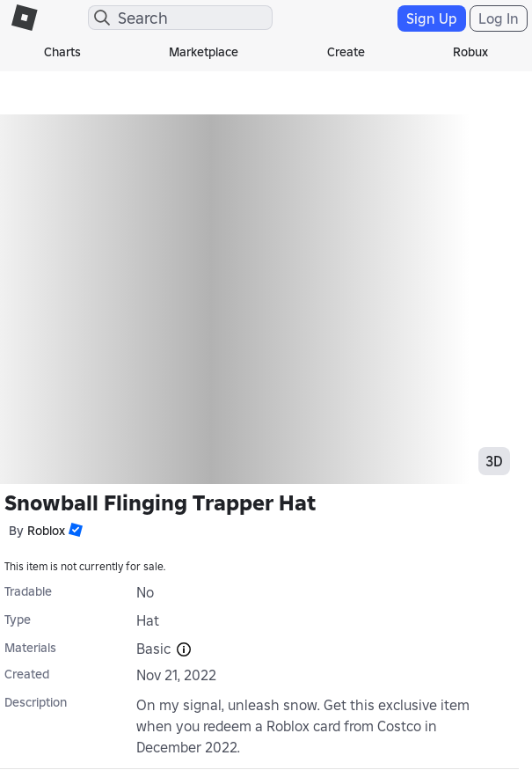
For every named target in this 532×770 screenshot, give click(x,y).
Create (346, 52)
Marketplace (204, 52)
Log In (499, 18)
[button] (74, 530)
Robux (470, 52)
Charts (62, 52)
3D (494, 461)
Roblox (46, 531)
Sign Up (432, 18)
